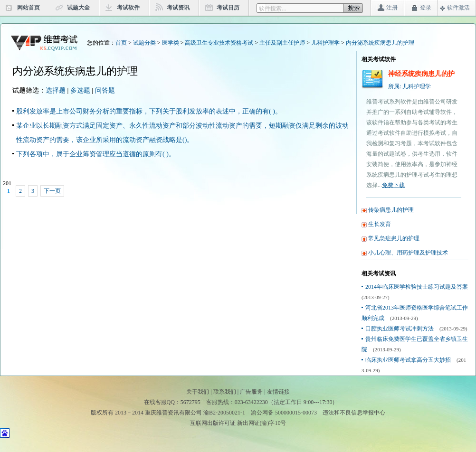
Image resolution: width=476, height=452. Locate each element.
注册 (392, 8)
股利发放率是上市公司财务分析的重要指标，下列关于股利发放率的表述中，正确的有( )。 (149, 111)
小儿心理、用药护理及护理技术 (408, 253)
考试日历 (228, 8)
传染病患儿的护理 (391, 210)
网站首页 (29, 8)
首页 (121, 43)
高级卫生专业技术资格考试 (219, 43)
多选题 (80, 90)
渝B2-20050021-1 (224, 413)
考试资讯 (178, 8)
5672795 (190, 402)
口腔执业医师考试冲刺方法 (400, 329)
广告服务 (251, 392)
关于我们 (198, 392)
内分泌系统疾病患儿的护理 (380, 43)
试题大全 (78, 8)
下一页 (52, 191)
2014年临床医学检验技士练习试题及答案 (417, 287)
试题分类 (144, 43)
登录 (426, 8)
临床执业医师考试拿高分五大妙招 (408, 360)
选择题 (56, 90)
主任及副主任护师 (282, 43)
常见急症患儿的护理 (394, 238)
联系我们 (225, 392)
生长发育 (380, 224)
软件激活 (458, 8)
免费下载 (393, 185)
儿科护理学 (325, 43)
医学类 (171, 43)
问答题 (105, 90)
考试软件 (128, 8)
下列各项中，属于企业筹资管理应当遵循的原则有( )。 (96, 154)
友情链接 (278, 392)
